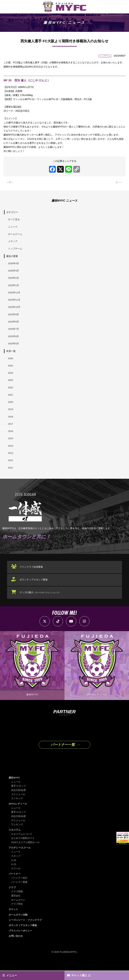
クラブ (12, 897)
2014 (11, 455)
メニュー (12, 975)
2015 (11, 447)
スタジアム (15, 840)
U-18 (14, 870)
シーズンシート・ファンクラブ (25, 929)
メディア (13, 243)
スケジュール (18, 805)
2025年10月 (15, 311)
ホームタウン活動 (18, 924)
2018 (11, 424)
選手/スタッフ (18, 796)
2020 (11, 409)
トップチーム (15, 251)
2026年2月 (14, 281)
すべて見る (14, 221)
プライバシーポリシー (20, 940)
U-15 (14, 874)
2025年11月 (15, 304)
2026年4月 (14, 266)
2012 (11, 470)
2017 (11, 432)
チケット (13, 919)
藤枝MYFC (14, 788)
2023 (11, 387)
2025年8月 (14, 326)
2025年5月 (14, 349)
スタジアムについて (22, 844)
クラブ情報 (17, 901)
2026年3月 (14, 274)
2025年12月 (15, 296)
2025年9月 (14, 319)
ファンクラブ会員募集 (32, 577)
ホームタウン (18, 909)
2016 (11, 439)
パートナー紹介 (19, 888)
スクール (16, 878)
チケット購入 (80, 975)
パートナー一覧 (63, 755)
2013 (11, 462)
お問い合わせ (16, 945)
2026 (11, 364)
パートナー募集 (19, 892)
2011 (11, 477)
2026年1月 (14, 289)
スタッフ (16, 866)
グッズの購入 (40, 602)
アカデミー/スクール (20, 858)
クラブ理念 (17, 914)
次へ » (119, 183)
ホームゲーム (15, 236)
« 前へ (10, 183)
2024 (11, 379)
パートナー (15, 884)
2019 (11, 417)
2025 (11, 372)
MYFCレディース (18, 814)
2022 (11, 394)
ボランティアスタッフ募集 (34, 590)
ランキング (17, 809)
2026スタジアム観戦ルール (25, 852)
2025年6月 (14, 341)
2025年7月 (14, 334)
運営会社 (16, 905)
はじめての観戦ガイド (23, 848)
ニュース (13, 228)
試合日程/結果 (18, 801)
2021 (11, 402)
